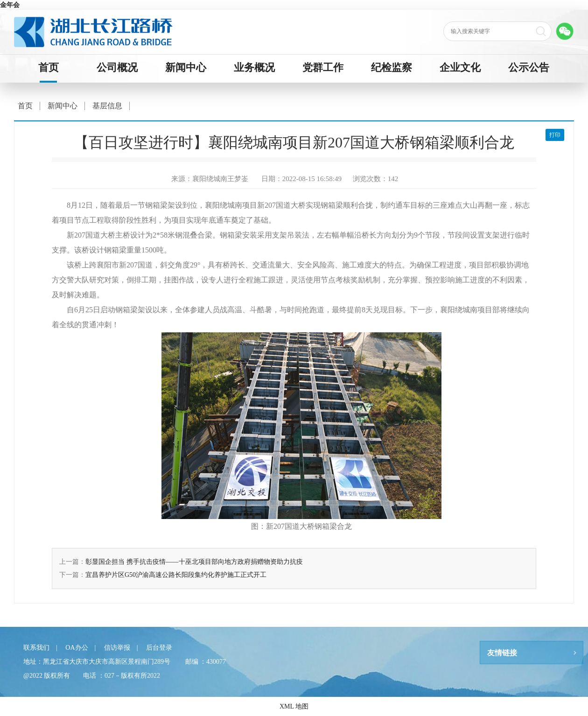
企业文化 (460, 67)
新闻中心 (186, 67)
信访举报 (117, 648)
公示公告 (529, 67)
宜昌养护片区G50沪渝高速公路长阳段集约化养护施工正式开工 (176, 575)
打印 (555, 135)
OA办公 (77, 648)
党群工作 (323, 67)
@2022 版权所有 (47, 676)
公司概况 (117, 67)
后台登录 (159, 648)
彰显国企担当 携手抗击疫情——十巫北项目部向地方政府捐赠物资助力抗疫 (194, 562)
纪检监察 (392, 67)
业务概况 (254, 67)
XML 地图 (294, 706)
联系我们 (36, 648)
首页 (49, 67)
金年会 (10, 5)
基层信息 (107, 106)
